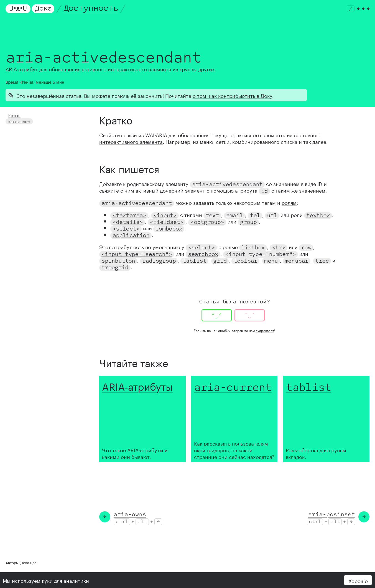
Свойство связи (118, 134)
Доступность (91, 8)
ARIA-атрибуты (137, 385)
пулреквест (265, 330)
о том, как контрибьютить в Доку (232, 95)
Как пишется (18, 120)
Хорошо (358, 580)
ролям (289, 202)
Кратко (14, 115)
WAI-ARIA (156, 134)
